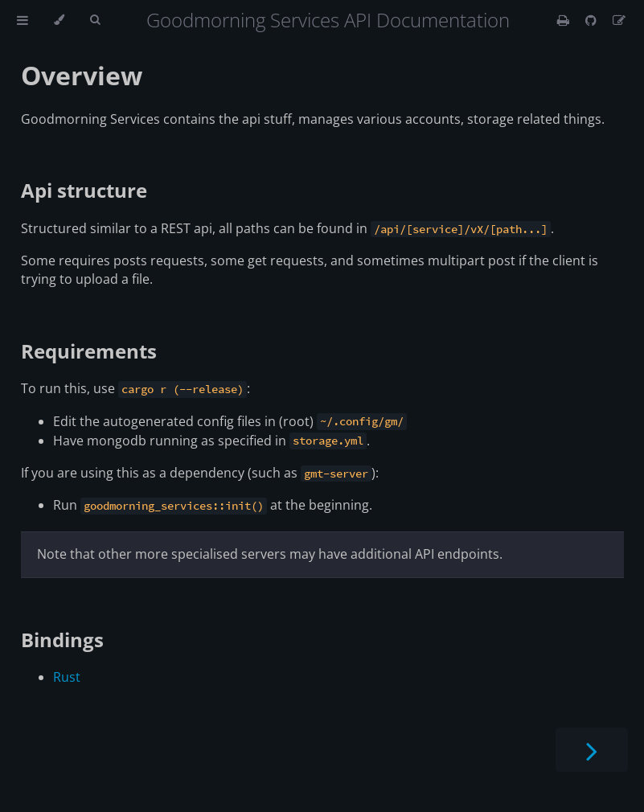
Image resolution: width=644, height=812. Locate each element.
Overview (82, 75)
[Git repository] (593, 20)
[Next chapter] (592, 750)
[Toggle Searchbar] (95, 20)
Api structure (84, 190)
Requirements (89, 351)
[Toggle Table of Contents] (23, 20)
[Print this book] (565, 20)
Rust (67, 677)
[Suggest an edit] (619, 20)
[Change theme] (59, 20)
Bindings (62, 640)
